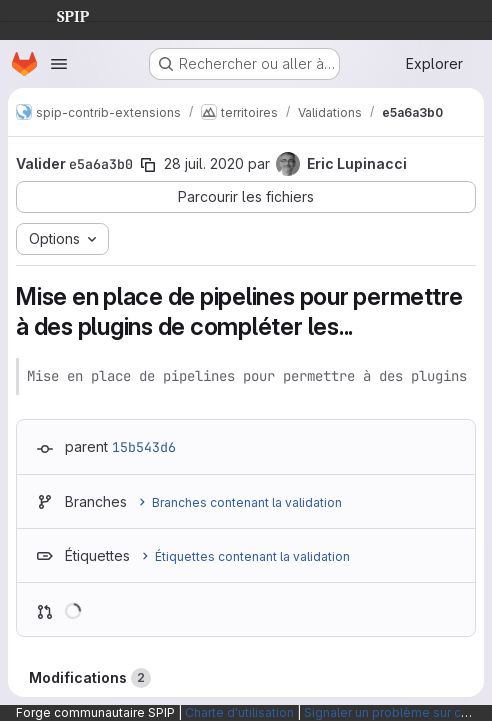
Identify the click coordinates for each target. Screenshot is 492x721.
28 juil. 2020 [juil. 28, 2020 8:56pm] (204, 163)
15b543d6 (144, 447)
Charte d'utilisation (239, 712)
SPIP (57, 14)
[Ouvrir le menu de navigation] (59, 64)
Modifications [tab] (90, 678)
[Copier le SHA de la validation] (148, 165)
